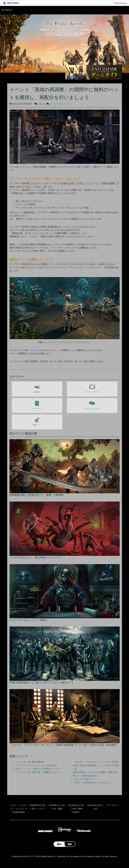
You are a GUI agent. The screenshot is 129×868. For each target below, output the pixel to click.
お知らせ (42, 104)
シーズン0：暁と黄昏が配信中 (30, 762)
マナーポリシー (113, 805)
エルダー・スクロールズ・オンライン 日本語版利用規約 (18, 809)
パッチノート (37, 404)
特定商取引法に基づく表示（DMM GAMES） (77, 809)
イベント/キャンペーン (61, 104)
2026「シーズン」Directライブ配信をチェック (38, 769)
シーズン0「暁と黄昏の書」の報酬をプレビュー (39, 772)
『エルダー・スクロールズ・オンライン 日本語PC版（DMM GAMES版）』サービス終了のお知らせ (96, 765)
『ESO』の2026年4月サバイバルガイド (92, 783)
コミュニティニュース (92, 404)
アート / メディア (92, 388)
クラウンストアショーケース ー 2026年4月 (36, 765)
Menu (7, 10)
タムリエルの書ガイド (84, 779)
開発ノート (37, 421)
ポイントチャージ (121, 3)
